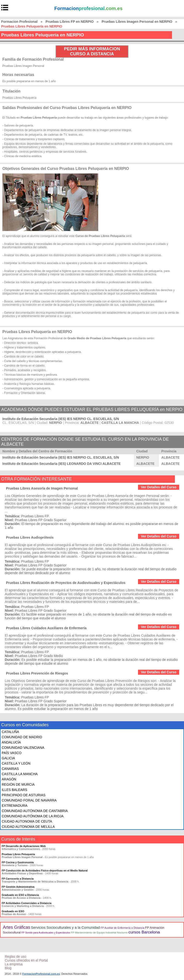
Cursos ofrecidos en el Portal (26, 960)
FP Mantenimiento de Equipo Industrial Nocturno (99, 933)
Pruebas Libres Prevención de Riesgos (37, 673)
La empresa (14, 964)
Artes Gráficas (17, 927)
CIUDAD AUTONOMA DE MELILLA (28, 827)
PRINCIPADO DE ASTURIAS (24, 795)
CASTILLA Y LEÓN (16, 763)
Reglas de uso (16, 957)
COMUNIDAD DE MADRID (22, 737)
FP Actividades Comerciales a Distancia (27, 903)
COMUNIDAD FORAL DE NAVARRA (29, 800)
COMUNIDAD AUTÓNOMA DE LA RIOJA (33, 816)
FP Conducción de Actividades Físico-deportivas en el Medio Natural (45, 870)
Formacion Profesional (19, 22)
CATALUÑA (10, 732)
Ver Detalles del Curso (159, 487)
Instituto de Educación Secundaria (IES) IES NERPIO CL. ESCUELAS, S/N (61, 419)
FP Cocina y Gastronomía (18, 862)
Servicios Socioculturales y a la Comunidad (65, 927)
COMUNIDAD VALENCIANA (23, 748)
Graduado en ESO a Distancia (20, 895)
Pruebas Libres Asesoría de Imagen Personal (42, 488)
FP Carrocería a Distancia (18, 879)
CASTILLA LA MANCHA (20, 774)
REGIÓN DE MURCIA (18, 784)
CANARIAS (10, 769)
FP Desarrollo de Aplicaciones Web (24, 846)
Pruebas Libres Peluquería (18, 854)
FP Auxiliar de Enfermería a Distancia (123, 928)
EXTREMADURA (14, 806)
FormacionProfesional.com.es (41, 974)
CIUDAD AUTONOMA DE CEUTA (27, 821)
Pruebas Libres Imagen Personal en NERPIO (137, 22)
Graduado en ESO (13, 911)
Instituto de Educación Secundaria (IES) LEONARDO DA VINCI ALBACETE (62, 464)
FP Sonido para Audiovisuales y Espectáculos (46, 933)
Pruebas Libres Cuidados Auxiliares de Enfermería (46, 628)
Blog (8, 968)
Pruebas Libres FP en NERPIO (69, 22)
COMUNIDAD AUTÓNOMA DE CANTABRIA (35, 811)
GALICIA (8, 758)
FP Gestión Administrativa (18, 887)
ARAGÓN (9, 779)
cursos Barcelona (144, 932)
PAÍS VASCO (12, 753)
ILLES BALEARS (14, 790)
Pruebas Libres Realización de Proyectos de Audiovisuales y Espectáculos (66, 583)
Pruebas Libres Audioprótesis (30, 537)
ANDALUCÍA (11, 742)
